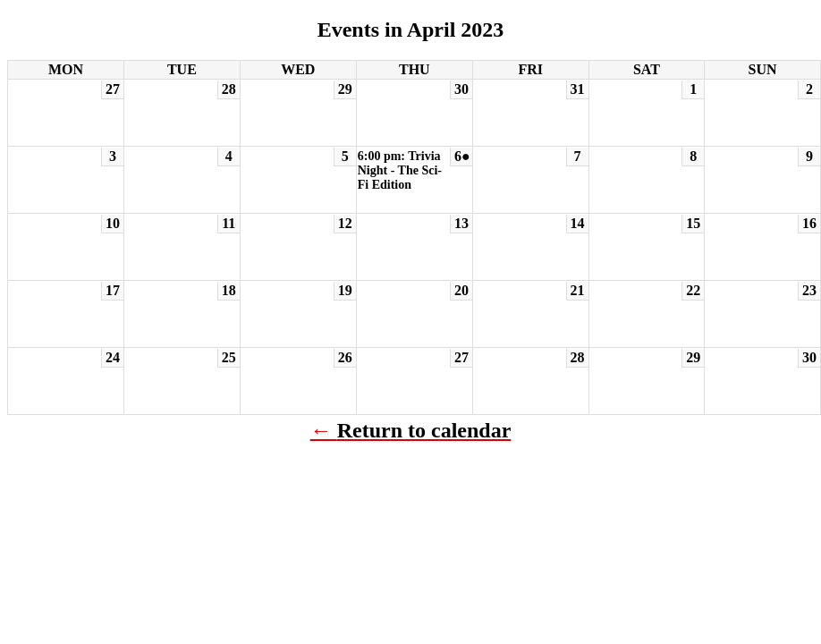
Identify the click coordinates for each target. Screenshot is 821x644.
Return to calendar (424, 430)
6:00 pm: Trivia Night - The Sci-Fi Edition (400, 170)
